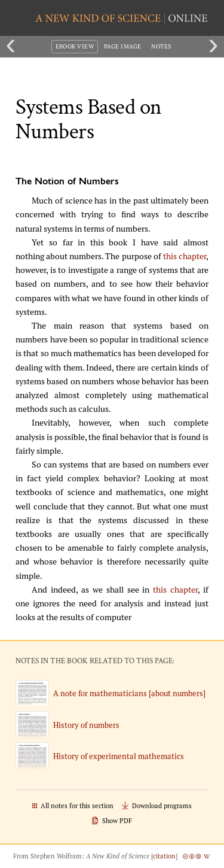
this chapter (185, 256)
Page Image (123, 46)
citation (164, 856)
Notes (161, 46)
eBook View (75, 46)
